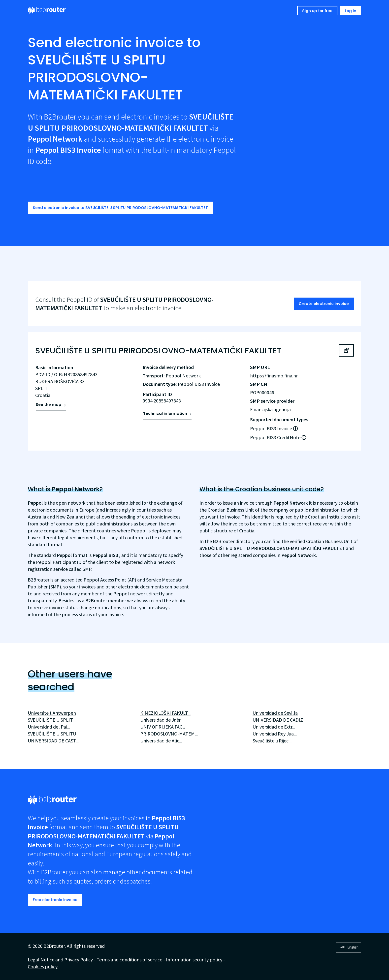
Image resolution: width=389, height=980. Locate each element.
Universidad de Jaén (161, 720)
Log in (351, 11)
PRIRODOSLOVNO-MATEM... (169, 734)
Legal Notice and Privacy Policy (60, 960)
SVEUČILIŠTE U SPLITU (52, 734)
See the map (49, 405)
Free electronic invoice (55, 900)
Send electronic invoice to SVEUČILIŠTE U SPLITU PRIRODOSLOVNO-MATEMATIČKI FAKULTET (120, 208)
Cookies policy (43, 966)
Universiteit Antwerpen (52, 713)
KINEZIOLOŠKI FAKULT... (165, 713)
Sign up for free (317, 11)
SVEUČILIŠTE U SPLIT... (52, 720)
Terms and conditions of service (129, 960)
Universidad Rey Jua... (275, 734)
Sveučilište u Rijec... (272, 741)
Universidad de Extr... (274, 727)
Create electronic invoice (324, 304)
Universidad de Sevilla (275, 713)
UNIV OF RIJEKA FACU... (164, 727)
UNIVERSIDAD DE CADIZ (278, 720)
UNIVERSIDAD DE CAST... (53, 741)
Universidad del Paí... (49, 727)
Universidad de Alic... (161, 741)
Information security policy (194, 960)
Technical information (165, 413)
